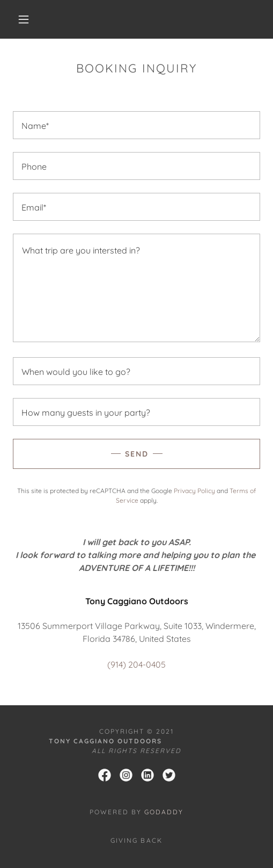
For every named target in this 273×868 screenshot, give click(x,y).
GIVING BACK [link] (136, 840)
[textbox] (136, 125)
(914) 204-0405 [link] (136, 664)
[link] (105, 775)
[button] (25, 19)
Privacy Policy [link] (194, 491)
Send (137, 454)
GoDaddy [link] (164, 812)
